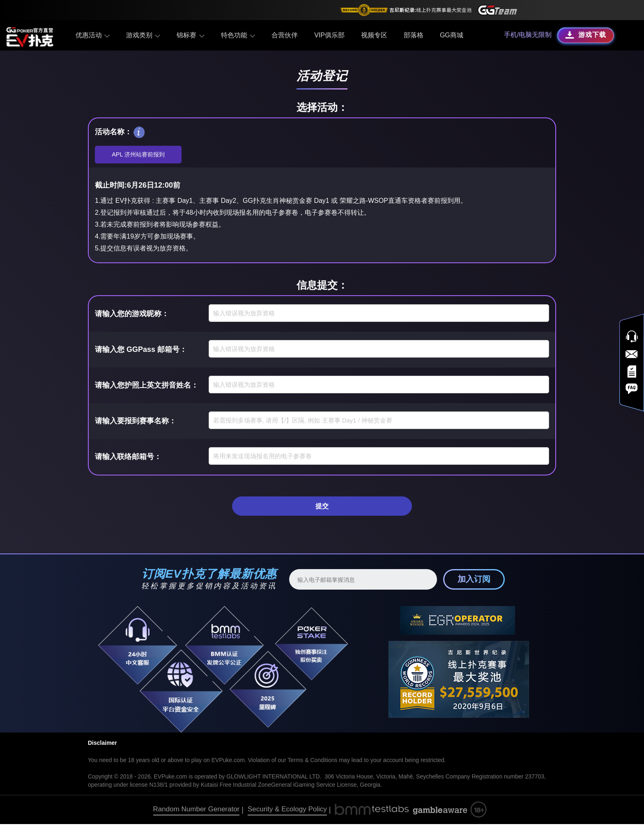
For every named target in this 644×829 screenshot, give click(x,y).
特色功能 (237, 35)
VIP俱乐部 (328, 35)
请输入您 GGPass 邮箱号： (141, 352)
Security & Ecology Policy (287, 814)
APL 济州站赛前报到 (138, 156)
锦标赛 (190, 35)
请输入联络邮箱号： (128, 459)
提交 (322, 510)
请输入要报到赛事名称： (136, 423)
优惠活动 (94, 35)
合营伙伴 (283, 35)
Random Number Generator (197, 814)
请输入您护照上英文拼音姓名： (147, 388)
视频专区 (373, 35)
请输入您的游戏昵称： (132, 316)
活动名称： (113, 132)
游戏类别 (144, 35)
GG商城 (450, 35)
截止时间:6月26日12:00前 (138, 188)
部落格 (412, 35)
